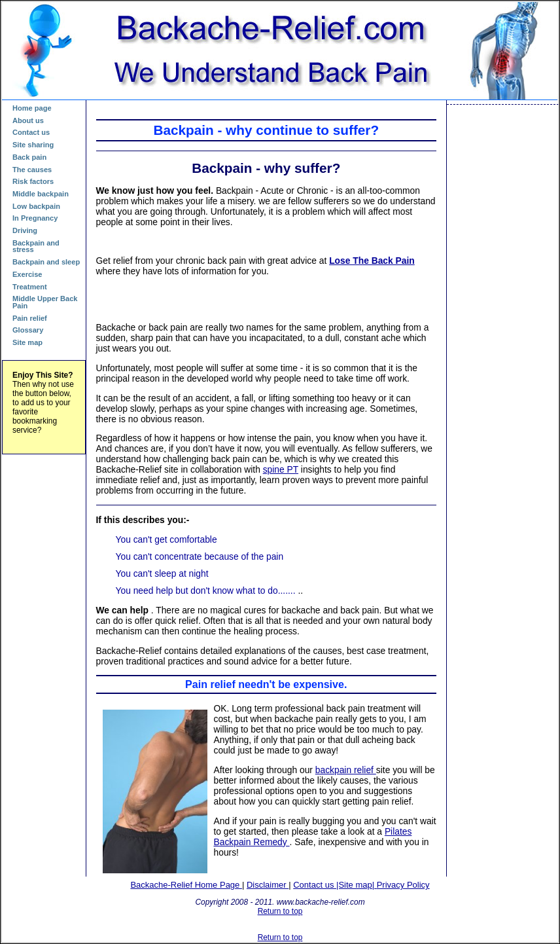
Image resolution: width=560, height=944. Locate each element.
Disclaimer (268, 885)
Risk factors (33, 181)
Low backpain (36, 206)
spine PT (281, 469)
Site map (27, 342)
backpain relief (346, 770)
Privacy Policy (403, 885)
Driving (25, 230)
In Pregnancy (35, 218)
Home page (32, 108)
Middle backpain (41, 194)
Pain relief (30, 318)
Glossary (28, 330)
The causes (32, 170)
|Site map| (357, 885)
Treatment (30, 287)
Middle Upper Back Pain (45, 302)
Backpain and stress (36, 246)
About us (28, 120)
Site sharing (33, 145)
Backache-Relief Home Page (186, 885)
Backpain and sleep (46, 262)
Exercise (27, 274)
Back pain (29, 157)
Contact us (31, 132)
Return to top (280, 911)
